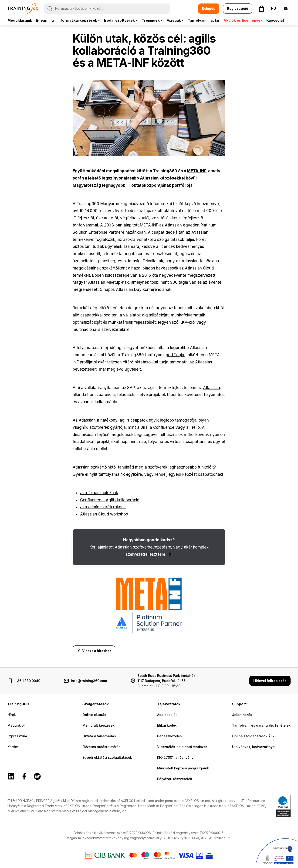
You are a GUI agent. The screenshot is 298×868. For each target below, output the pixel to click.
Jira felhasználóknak (99, 493)
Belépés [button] (209, 8)
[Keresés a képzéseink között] (107, 9)
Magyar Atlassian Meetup (97, 282)
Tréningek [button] (151, 20)
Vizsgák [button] (174, 20)
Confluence (164, 427)
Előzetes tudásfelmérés (101, 747)
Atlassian (212, 388)
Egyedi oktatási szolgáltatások (107, 757)
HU (273, 8)
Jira (144, 427)
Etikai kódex (167, 725)
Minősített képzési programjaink (183, 768)
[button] (261, 9)
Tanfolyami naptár (204, 20)
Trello (195, 427)
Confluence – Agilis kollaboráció (110, 500)
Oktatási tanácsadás (99, 736)
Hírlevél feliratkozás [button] (270, 681)
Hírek (12, 715)
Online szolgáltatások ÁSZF (254, 736)
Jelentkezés (242, 715)
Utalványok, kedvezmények (254, 747)
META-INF (196, 171)
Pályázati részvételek (174, 779)
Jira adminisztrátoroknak (103, 507)
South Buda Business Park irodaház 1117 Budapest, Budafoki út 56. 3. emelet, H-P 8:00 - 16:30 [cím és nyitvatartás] (166, 681)
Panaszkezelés (169, 736)
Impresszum (17, 736)
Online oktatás (94, 715)
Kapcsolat (275, 20)
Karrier (13, 747)
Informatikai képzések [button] (77, 20)
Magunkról (16, 725)
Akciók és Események (243, 20)
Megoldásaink (20, 20)
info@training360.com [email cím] (89, 681)
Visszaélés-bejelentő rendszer (182, 747)
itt (169, 554)
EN (286, 8)
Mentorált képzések (98, 725)
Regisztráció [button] (238, 8)
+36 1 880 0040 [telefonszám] (28, 681)
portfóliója (175, 355)
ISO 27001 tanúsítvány (175, 757)
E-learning (45, 20)
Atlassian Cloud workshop (104, 514)
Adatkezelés (167, 715)
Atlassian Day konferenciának (144, 289)
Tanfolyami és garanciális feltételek (261, 725)
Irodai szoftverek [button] (119, 20)
